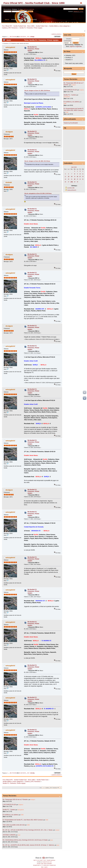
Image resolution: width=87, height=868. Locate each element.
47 (12, 37)
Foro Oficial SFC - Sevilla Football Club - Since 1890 (34, 3)
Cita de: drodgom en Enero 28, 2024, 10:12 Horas (37, 161)
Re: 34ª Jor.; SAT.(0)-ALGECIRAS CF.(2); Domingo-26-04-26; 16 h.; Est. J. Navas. (28, 830)
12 (65, 177)
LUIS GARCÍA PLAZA (9, 805)
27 (69, 182)
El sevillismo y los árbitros (11, 815)
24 (80, 179)
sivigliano (21, 805)
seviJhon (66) (71, 188)
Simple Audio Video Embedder (44, 864)
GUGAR (9, 182)
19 (65, 179)
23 (78, 179)
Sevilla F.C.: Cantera (9, 810)
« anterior (53, 34)
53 (23, 37)
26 (65, 182)
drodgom (9, 132)
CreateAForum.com (47, 862)
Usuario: (69, 39)
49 (16, 37)
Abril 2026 (74, 167)
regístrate (31, 9)
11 (83, 174)
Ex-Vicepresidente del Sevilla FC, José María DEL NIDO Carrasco (23, 820)
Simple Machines (51, 860)
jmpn (19, 835)
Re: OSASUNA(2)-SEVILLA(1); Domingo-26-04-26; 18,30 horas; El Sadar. (25, 840)
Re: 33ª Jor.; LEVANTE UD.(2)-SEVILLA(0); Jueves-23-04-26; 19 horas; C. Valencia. (28, 845)
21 (72, 179)
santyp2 (57, 830)
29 (75, 182)
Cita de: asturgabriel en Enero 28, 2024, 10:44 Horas (38, 193)
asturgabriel (10, 47)
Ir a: (41, 788)
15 (75, 177)
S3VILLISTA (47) (72, 190)
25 (83, 179)
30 (78, 182)
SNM (22, 815)
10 (80, 174)
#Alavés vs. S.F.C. (78, 11)
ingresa (25, 9)
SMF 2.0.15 (36, 860)
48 (14, 37)
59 (28, 37)
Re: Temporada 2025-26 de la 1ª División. (15, 800)
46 (10, 37)
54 (25, 37)
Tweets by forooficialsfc (71, 123)
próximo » (59, 34)
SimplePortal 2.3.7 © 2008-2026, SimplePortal (44, 865)
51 (20, 37)
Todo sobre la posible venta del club (14, 825)
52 (22, 37)
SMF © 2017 (43, 860)
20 (69, 179)
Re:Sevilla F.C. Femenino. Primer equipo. (33, 49)
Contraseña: (67, 41)
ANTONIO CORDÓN (9, 835)
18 (83, 177)
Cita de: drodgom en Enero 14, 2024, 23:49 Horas (37, 91)
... (9, 37)
